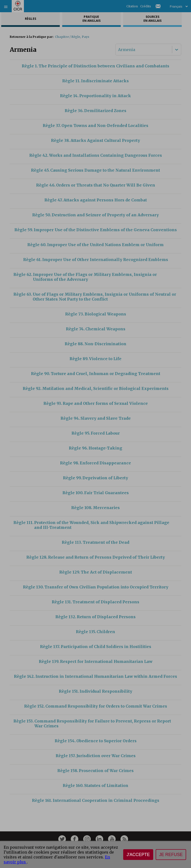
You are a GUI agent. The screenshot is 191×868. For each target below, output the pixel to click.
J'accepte (138, 855)
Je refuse (171, 855)
